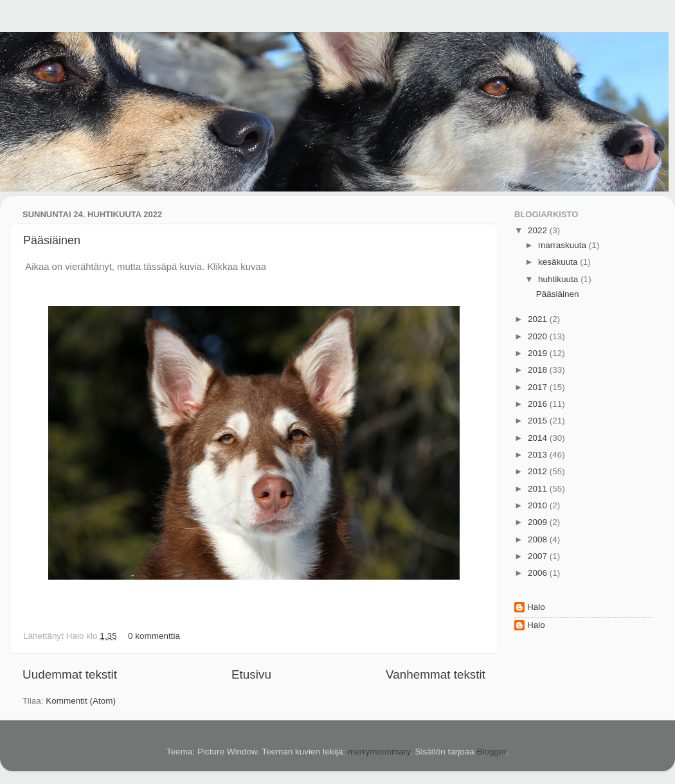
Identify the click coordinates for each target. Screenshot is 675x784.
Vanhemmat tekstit (436, 674)
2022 (539, 230)
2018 (539, 370)
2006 (539, 573)
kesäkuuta (559, 262)
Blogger (492, 752)
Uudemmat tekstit (70, 674)
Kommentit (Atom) (81, 701)
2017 (539, 387)
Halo (536, 607)
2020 (539, 336)
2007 (539, 556)
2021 (539, 319)
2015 (539, 421)
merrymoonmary (379, 752)
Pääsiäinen (52, 240)
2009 (539, 522)
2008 (539, 539)
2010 (539, 505)
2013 (539, 455)
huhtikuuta (559, 279)
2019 (539, 353)
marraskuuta (563, 245)
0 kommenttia (154, 636)
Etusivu (251, 674)
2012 (539, 471)
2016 (539, 404)
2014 (539, 438)
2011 (539, 489)
